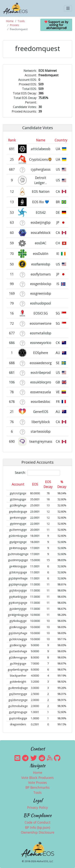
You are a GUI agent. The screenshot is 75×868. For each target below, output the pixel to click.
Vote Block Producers (37, 778)
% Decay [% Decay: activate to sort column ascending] (62, 484)
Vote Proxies (37, 782)
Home (10, 21)
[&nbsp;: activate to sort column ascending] (22, 140)
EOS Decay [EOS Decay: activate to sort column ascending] (48, 484)
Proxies (14, 25)
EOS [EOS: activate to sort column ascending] (35, 484)
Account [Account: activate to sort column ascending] (18, 484)
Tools (21, 21)
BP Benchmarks (37, 787)
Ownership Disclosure (38, 832)
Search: (37, 473)
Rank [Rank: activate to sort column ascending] (12, 140)
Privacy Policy (37, 807)
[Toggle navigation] (68, 8)
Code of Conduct (38, 822)
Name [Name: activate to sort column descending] (41, 140)
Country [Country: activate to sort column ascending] (61, 140)
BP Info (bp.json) (38, 827)
